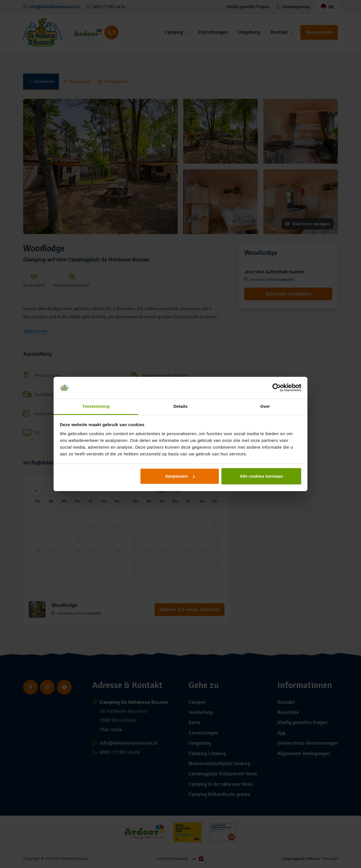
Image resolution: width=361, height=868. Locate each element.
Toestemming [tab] (96, 406)
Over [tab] (265, 406)
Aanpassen (180, 476)
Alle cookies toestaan (261, 476)
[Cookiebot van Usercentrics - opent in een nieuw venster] (277, 388)
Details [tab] (180, 406)
